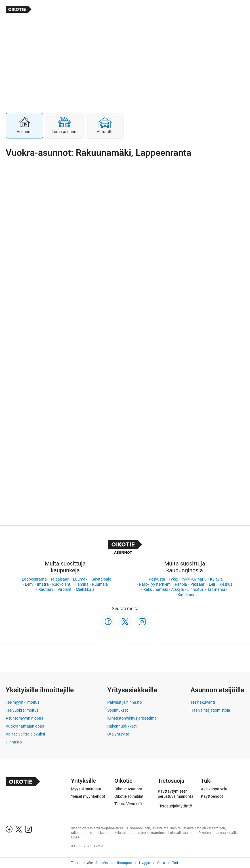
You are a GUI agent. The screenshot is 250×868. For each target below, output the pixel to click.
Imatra (43, 584)
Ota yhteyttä (118, 734)
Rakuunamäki (156, 589)
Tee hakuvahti (203, 702)
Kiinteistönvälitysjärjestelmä (132, 718)
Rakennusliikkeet (122, 726)
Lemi (29, 584)
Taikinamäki (218, 589)
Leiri (213, 584)
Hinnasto (14, 742)
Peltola (181, 584)
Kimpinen (186, 594)
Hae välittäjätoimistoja (210, 710)
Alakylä (177, 589)
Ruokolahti (62, 584)
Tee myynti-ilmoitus (23, 702)
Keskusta (157, 579)
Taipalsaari (60, 579)
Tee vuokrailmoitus (22, 710)
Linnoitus (196, 589)
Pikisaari (198, 584)
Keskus (226, 584)
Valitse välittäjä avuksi (25, 734)
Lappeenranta (34, 579)
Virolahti (65, 589)
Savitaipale (101, 579)
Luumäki (81, 579)
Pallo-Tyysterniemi (155, 584)
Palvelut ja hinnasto (125, 702)
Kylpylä (216, 579)
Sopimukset (118, 710)
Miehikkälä (85, 589)
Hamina (82, 584)
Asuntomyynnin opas (24, 718)
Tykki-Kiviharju (194, 579)
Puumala (100, 584)
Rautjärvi (46, 589)
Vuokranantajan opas (25, 726)
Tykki (173, 579)
